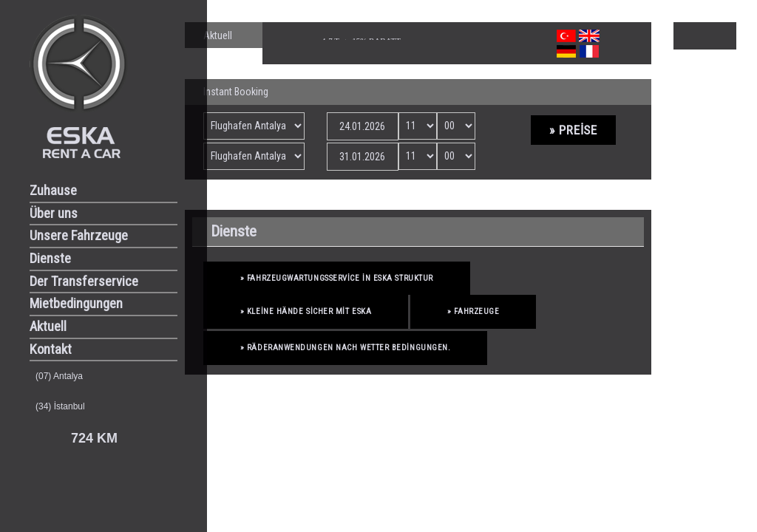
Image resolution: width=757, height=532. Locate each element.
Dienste (50, 259)
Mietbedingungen (76, 304)
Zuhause (53, 191)
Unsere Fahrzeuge (79, 236)
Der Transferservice (84, 282)
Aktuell (48, 327)
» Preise (573, 130)
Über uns (54, 214)
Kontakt (51, 349)
